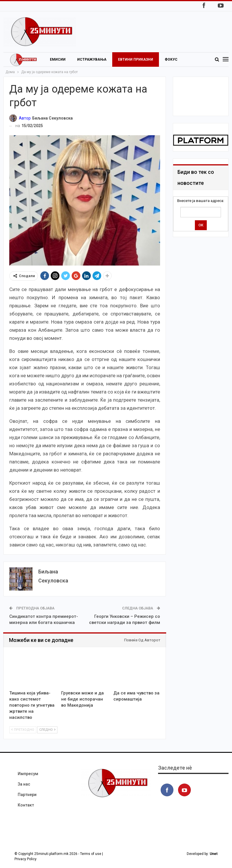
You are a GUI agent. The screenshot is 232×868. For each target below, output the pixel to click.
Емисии (58, 59)
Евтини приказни (136, 59)
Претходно (23, 730)
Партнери (27, 795)
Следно (47, 730)
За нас (24, 784)
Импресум (28, 774)
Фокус (171, 59)
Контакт (26, 805)
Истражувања (92, 59)
